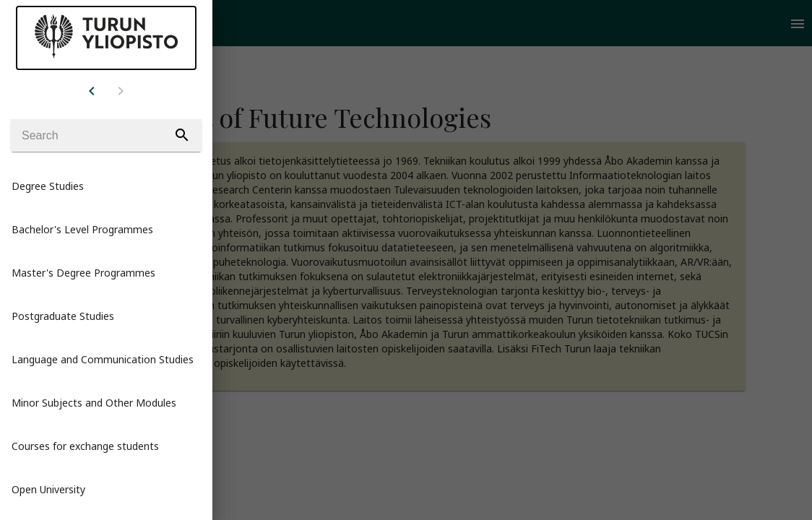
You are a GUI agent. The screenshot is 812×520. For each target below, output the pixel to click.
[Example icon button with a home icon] (92, 90)
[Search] (106, 135)
